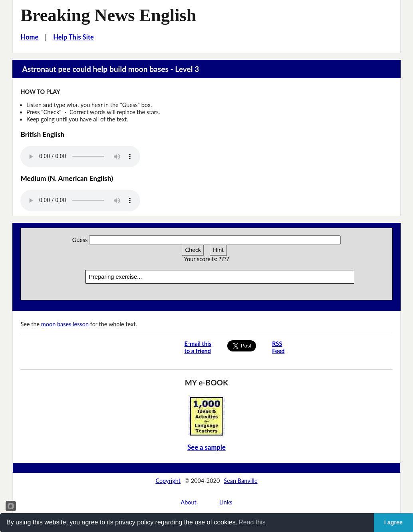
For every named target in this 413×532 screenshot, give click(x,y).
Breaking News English (108, 15)
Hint (218, 250)
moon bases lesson (65, 324)
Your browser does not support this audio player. (80, 157)
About (188, 502)
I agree (393, 522)
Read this (252, 522)
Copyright (168, 481)
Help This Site (73, 37)
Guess (80, 240)
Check (193, 250)
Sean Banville (240, 481)
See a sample (206, 447)
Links (226, 502)
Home (29, 37)
